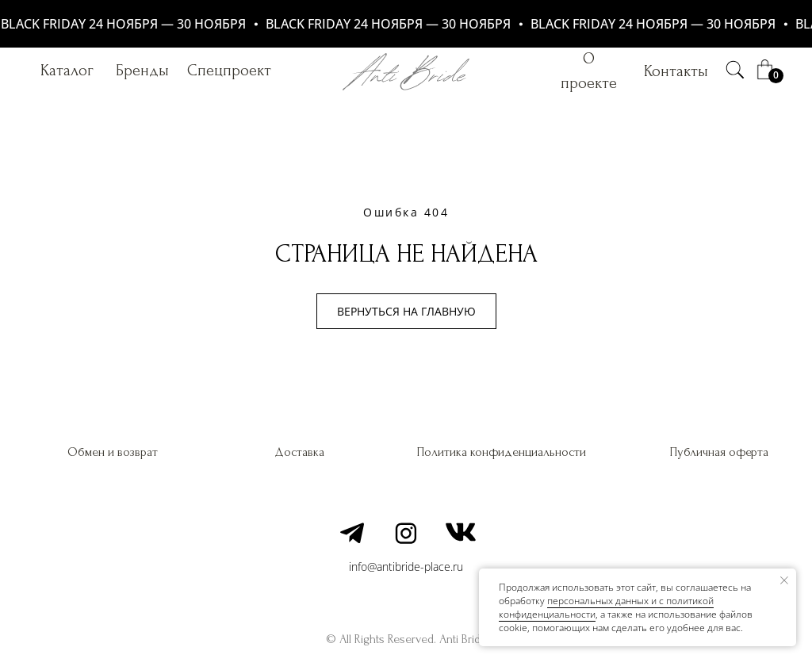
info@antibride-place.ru (406, 567)
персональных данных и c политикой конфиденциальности (606, 607)
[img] (735, 70)
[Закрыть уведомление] (784, 580)
